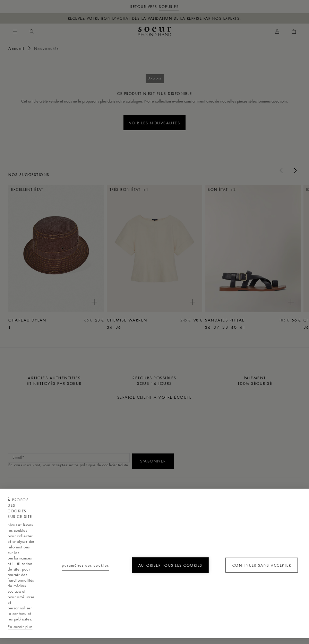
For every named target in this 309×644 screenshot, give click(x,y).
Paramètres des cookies (85, 565)
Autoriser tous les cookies (170, 565)
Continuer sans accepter (262, 565)
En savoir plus (20, 627)
